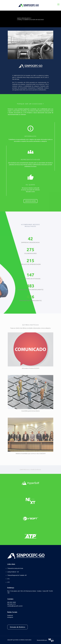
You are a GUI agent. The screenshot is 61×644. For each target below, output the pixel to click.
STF (9, 582)
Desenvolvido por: (45, 640)
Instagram (10, 617)
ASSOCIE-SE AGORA (30, 201)
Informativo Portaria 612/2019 (30, 368)
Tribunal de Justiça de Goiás (15, 568)
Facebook (10, 615)
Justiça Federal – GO (13, 572)
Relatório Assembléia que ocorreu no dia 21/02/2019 (31, 453)
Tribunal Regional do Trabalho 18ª (17, 575)
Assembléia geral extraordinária (30, 411)
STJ (8, 579)
